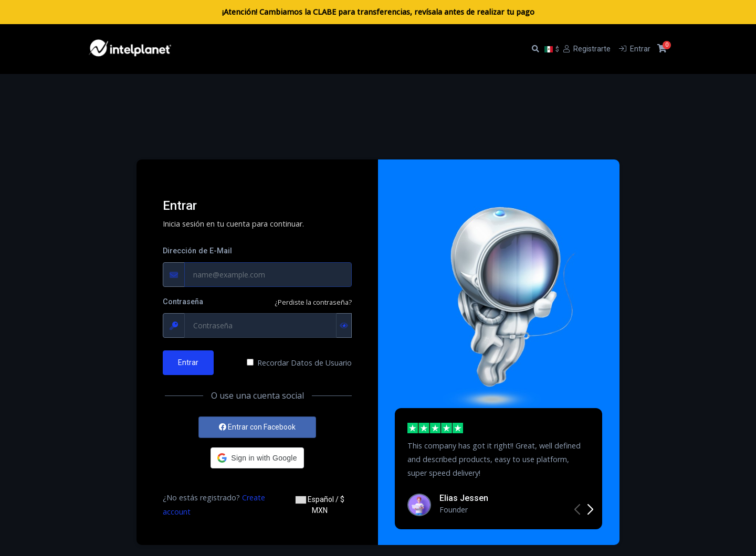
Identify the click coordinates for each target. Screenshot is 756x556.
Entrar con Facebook (257, 427)
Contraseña (183, 302)
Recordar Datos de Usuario (304, 363)
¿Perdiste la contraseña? (313, 302)
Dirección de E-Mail (197, 251)
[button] (257, 458)
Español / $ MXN (320, 505)
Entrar (188, 362)
